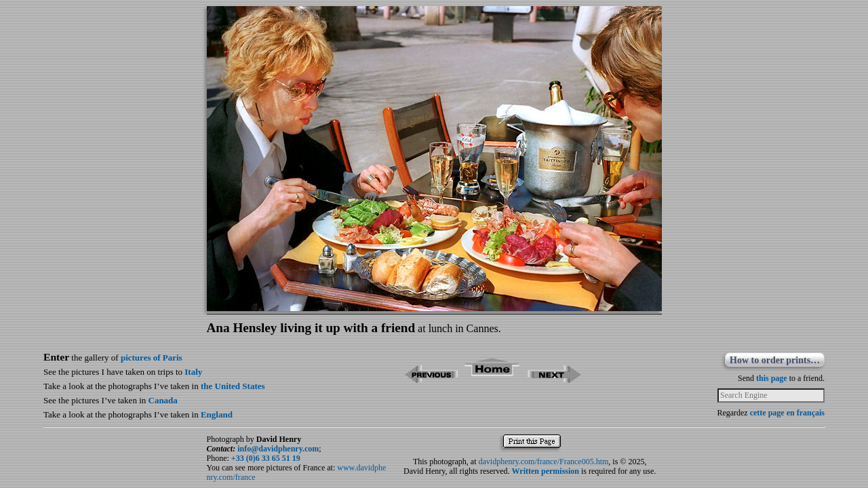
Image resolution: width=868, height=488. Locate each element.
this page (772, 378)
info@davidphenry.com (278, 449)
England (217, 414)
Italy (193, 372)
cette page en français (787, 413)
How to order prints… (775, 360)
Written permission (546, 471)
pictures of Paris (152, 358)
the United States (233, 386)
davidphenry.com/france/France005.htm (544, 462)
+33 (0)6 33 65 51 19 (266, 458)
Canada (163, 400)
